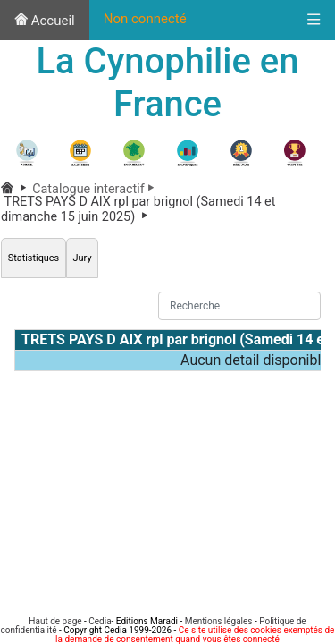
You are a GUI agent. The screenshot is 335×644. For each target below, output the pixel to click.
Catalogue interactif (96, 189)
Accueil (45, 21)
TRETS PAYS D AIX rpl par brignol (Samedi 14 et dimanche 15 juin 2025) (138, 209)
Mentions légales (219, 621)
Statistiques (33, 258)
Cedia (100, 621)
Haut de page (55, 621)
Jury (82, 258)
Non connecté (145, 19)
